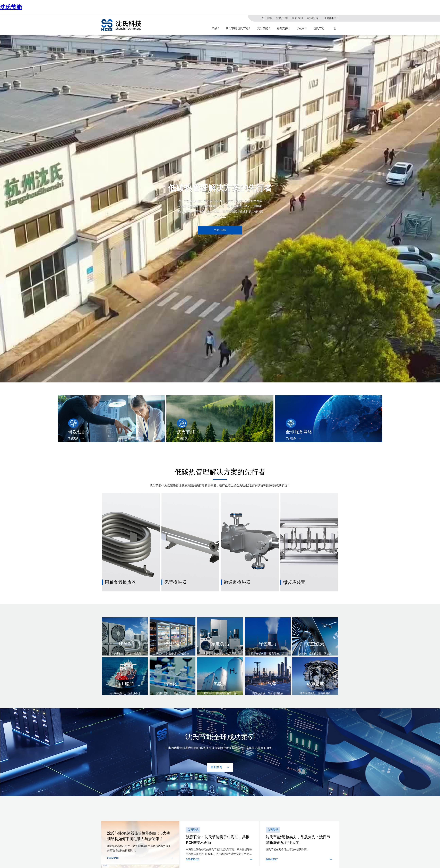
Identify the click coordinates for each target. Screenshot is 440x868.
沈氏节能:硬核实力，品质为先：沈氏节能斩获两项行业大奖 (299, 821)
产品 (214, 28)
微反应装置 (293, 569)
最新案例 (217, 752)
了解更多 (71, 438)
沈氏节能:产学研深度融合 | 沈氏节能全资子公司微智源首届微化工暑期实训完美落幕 (259, 853)
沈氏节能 (11, 7)
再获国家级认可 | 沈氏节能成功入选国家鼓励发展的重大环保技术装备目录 (253, 862)
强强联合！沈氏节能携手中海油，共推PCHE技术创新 (218, 821)
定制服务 (313, 18)
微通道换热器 (235, 569)
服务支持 (282, 28)
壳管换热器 (174, 569)
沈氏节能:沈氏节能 (237, 28)
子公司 (301, 28)
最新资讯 (299, 18)
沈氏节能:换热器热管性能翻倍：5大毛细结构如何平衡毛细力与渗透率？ (140, 823)
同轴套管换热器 (118, 569)
